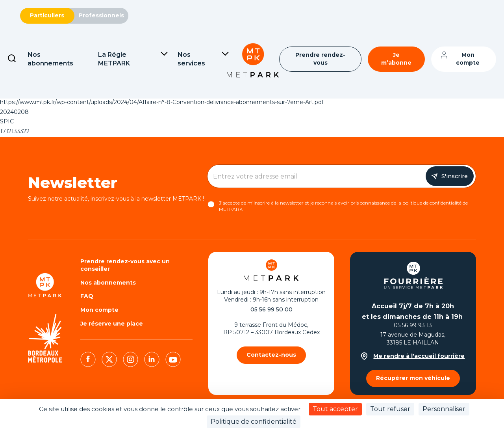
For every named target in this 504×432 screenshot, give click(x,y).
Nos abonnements (108, 283)
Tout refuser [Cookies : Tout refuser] (390, 409)
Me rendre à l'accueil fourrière (413, 356)
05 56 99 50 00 (271, 309)
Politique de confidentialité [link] (254, 422)
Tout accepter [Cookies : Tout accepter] (335, 409)
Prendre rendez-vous (320, 59)
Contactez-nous (271, 355)
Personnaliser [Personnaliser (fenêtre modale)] (444, 409)
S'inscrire (455, 176)
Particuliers (47, 15)
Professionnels (101, 15)
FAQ (87, 296)
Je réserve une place (112, 324)
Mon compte (468, 59)
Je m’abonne (396, 59)
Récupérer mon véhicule (413, 378)
